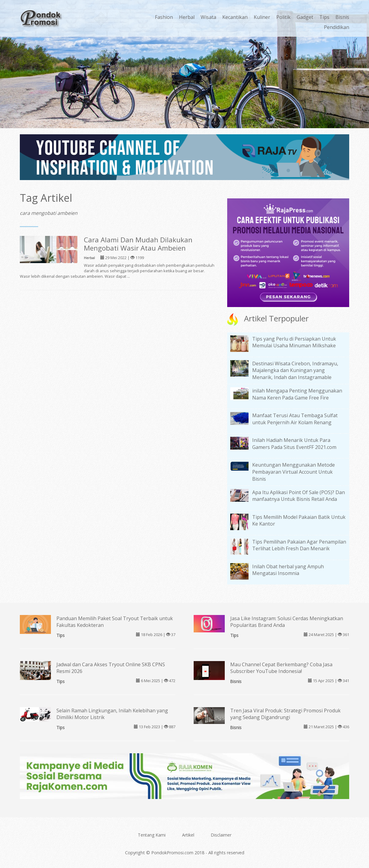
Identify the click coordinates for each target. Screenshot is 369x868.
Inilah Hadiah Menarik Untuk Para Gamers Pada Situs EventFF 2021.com (294, 444)
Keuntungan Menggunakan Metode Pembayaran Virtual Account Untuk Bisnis (294, 472)
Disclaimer (221, 835)
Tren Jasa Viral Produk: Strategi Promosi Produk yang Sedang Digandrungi (285, 714)
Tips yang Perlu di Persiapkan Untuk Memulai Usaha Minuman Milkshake (294, 342)
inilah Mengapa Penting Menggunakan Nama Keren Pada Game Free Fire (297, 394)
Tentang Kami (152, 835)
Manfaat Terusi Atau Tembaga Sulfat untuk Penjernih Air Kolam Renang (295, 419)
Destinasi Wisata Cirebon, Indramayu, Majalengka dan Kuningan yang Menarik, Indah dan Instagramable (295, 371)
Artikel (188, 835)
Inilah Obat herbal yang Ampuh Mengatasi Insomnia (288, 570)
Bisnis (342, 17)
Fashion (164, 17)
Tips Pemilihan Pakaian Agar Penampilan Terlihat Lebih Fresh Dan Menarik (299, 545)
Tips (324, 17)
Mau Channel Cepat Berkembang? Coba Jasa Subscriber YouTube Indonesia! (281, 668)
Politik (283, 17)
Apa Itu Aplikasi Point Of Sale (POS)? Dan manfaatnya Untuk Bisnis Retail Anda (299, 496)
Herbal (187, 17)
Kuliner (262, 17)
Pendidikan (337, 27)
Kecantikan (235, 17)
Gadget (305, 17)
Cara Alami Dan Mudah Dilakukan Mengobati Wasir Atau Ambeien (138, 244)
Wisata (208, 17)
